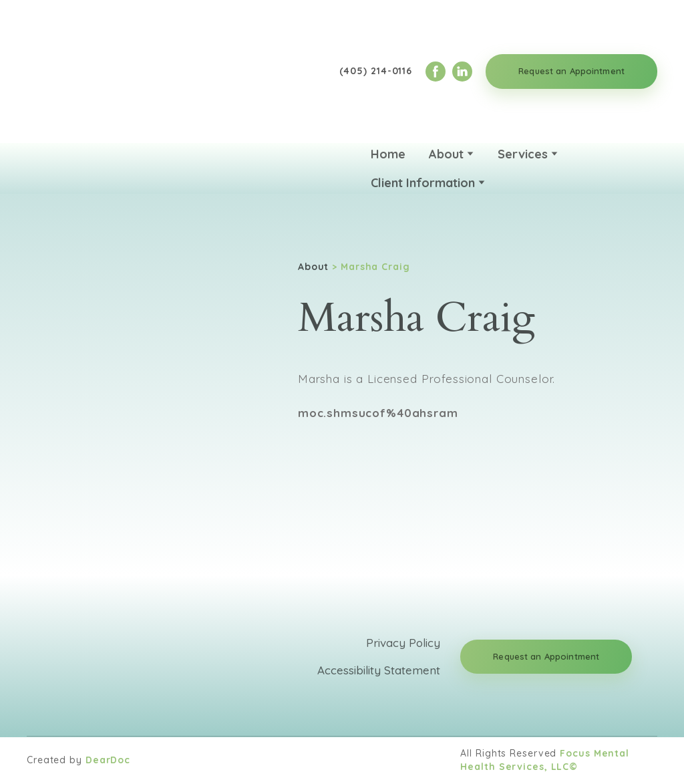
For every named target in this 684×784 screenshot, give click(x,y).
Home (388, 154)
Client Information (423, 183)
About (446, 154)
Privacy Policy (403, 643)
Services (523, 154)
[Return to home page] (97, 72)
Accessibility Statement (379, 670)
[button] (436, 72)
